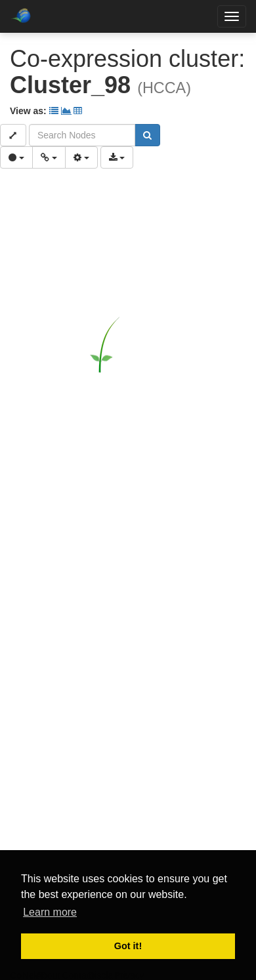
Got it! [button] (128, 946)
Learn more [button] (50, 912)
